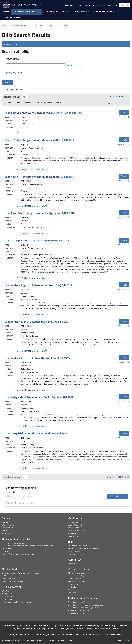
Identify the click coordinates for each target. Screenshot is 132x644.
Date (10, 103)
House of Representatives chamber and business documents (28, 546)
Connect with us (9, 579)
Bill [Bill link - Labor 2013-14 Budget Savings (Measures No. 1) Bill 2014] (18, 169)
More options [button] (14, 73)
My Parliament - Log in (77, 573)
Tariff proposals (75, 551)
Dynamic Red (7, 528)
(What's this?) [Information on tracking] (123, 117)
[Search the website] (124, 5)
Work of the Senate (10, 525)
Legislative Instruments (78, 554)
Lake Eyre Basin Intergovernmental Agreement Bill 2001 (39, 213)
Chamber (28, 103)
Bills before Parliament (77, 546)
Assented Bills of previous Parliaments (84, 548)
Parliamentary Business (25, 12)
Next (121, 96)
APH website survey (76, 581)
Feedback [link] (62, 640)
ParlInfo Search (74, 579)
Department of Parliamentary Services (84, 608)
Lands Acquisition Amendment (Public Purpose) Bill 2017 (39, 397)
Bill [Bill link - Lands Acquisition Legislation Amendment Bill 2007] (18, 468)
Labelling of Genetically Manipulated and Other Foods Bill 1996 (43, 113)
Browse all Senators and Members (20, 503)
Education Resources (77, 531)
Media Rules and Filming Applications (17, 602)
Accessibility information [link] (12, 640)
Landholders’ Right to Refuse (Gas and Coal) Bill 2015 (37, 358)
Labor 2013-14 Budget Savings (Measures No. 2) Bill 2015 (39, 177)
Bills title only (77, 66)
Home (6, 12)
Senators (6, 531)
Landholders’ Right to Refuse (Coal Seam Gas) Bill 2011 (38, 285)
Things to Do (7, 594)
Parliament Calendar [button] (74, 5)
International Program (77, 536)
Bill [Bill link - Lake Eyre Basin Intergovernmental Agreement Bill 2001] (18, 233)
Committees (73, 564)
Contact (88, 5)
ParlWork (106, 5)
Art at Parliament (9, 596)
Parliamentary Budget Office (80, 610)
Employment (73, 584)
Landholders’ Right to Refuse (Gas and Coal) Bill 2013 (37, 322)
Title (18, 103)
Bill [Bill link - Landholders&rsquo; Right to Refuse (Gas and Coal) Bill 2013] (18, 351)
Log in (115, 5)
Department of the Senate (79, 602)
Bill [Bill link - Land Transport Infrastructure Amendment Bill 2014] (18, 278)
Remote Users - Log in (77, 576)
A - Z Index (72, 587)
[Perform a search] (128, 5)
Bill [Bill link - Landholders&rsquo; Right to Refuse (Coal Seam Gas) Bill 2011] (18, 314)
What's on (6, 591)
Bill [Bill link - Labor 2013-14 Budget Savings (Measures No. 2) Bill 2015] (18, 206)
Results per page (12, 97)
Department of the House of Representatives (87, 605)
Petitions (6, 576)
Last (126, 96)
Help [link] (70, 640)
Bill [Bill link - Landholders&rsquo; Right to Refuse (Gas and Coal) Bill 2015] (18, 390)
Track (124, 112)
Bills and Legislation (44, 26)
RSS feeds (72, 593)
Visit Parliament (12, 17)
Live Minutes (7, 548)
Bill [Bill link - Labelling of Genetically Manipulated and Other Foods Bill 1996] (18, 133)
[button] (66, 44)
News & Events (81, 12)
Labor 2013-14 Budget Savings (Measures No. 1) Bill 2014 (39, 140)
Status (38, 103)
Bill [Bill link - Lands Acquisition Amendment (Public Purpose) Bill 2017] (18, 426)
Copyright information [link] (34, 640)
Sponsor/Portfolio (53, 103)
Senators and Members (56, 12)
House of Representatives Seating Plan (18, 554)
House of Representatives (13, 543)
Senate (5, 522)
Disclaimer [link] (50, 640)
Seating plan (7, 533)
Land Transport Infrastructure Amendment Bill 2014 (37, 240)
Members (6, 551)
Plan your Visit (8, 599)
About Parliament (104, 12)
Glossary (72, 590)
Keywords (10, 492)
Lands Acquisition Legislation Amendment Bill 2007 (36, 433)
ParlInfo (97, 5)
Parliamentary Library (77, 533)
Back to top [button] (124, 640)
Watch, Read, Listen (76, 525)
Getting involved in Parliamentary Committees (21, 573)
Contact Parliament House (13, 581)
